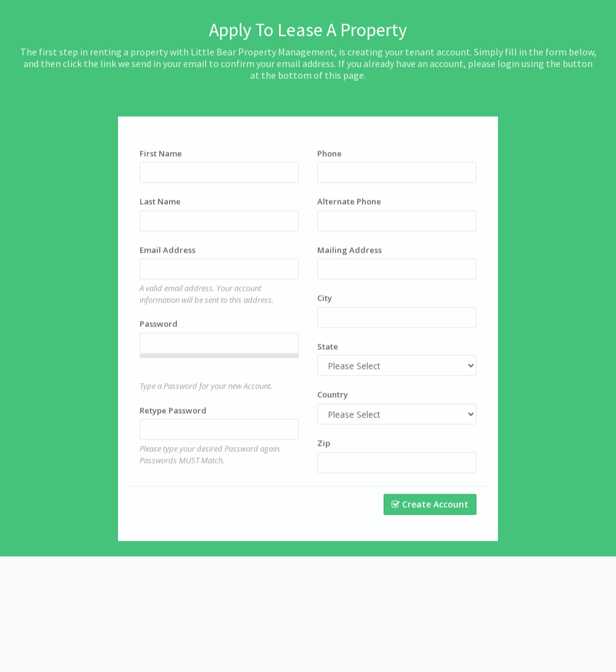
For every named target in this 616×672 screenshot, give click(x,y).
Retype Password (173, 419)
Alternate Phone (349, 210)
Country (333, 403)
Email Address (168, 259)
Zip (324, 452)
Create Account (430, 513)
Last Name (160, 210)
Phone (330, 162)
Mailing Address (349, 259)
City (325, 307)
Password (159, 333)
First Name (161, 162)
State (328, 355)
